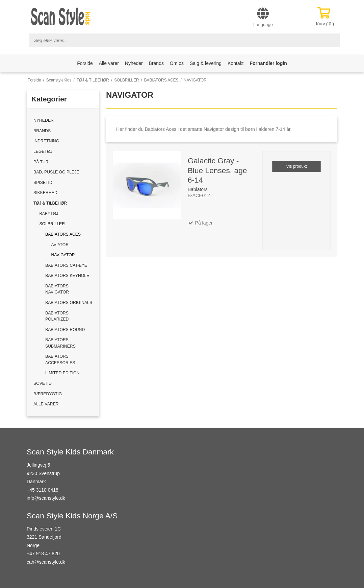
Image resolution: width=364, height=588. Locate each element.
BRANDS (42, 131)
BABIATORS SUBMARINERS (60, 343)
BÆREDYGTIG (48, 394)
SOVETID (43, 383)
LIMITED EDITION (62, 373)
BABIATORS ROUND (65, 330)
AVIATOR (60, 245)
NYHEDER (44, 120)
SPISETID (43, 183)
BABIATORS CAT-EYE (66, 265)
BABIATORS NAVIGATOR (57, 289)
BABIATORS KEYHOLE (67, 276)
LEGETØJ (43, 151)
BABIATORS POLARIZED (57, 316)
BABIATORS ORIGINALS (69, 303)
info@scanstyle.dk (46, 498)
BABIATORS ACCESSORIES (60, 359)
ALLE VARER (46, 404)
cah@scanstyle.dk (46, 562)
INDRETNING (46, 141)
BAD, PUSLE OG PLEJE (56, 172)
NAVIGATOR (63, 255)
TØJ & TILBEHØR (50, 203)
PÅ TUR (41, 162)
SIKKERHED (45, 193)
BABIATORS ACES (63, 234)
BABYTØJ (49, 214)
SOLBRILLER (52, 224)
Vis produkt (297, 166)
